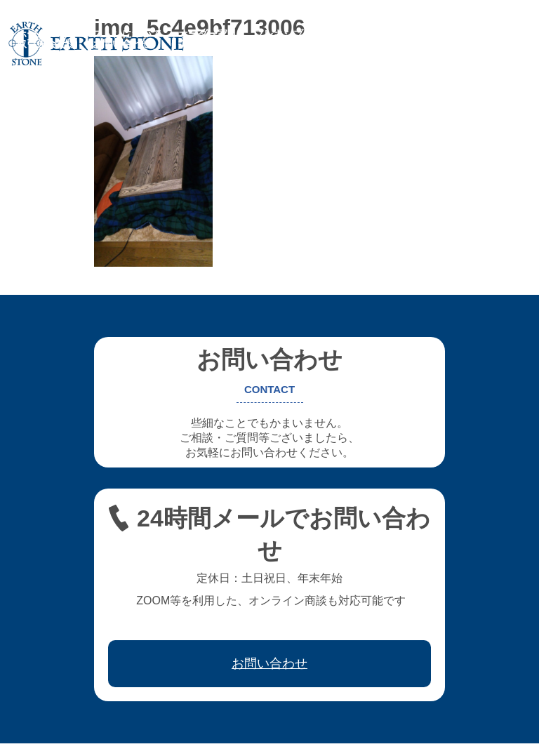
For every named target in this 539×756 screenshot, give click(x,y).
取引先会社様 (46, 44)
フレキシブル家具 (293, 34)
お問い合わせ (122, 44)
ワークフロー (445, 34)
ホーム (32, 34)
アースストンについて (112, 34)
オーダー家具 (208, 34)
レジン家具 (374, 34)
